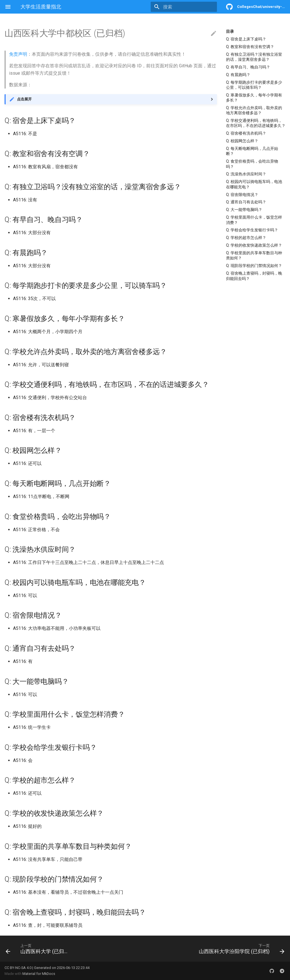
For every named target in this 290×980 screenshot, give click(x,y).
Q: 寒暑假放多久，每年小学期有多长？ (254, 98)
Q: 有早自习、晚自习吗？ (248, 67)
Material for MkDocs (39, 974)
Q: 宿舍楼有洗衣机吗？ (246, 133)
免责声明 (18, 54)
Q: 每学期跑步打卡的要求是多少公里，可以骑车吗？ (254, 85)
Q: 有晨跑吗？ (238, 75)
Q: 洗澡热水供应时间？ (246, 174)
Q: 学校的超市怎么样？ (246, 238)
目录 (230, 31)
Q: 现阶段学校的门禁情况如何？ (254, 266)
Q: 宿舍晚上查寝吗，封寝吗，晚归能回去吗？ (254, 276)
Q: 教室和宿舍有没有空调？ (250, 47)
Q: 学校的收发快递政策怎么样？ (254, 245)
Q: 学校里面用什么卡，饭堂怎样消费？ (254, 220)
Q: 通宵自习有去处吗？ (246, 202)
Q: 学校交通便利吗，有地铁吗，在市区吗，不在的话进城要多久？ (256, 123)
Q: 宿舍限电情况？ (242, 195)
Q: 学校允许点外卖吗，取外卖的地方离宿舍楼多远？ (254, 110)
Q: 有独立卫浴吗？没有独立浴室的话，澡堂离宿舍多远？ (254, 57)
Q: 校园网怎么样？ (242, 141)
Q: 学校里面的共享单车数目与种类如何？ (254, 255)
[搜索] (184, 7)
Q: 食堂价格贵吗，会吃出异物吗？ (252, 164)
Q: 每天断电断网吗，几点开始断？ (252, 151)
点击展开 (24, 99)
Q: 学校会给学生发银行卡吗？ (252, 230)
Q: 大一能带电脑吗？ (244, 210)
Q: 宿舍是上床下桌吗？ (246, 39)
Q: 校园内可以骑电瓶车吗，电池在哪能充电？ (254, 184)
